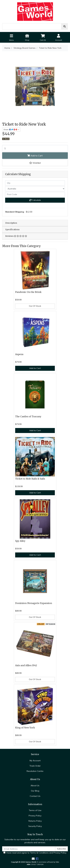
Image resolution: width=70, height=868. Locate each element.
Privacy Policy (35, 816)
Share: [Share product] (11, 130)
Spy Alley (20, 541)
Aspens (19, 354)
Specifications (12, 229)
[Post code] (35, 194)
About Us (35, 786)
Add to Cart (35, 156)
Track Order (35, 766)
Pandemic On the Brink (28, 292)
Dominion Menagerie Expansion (34, 603)
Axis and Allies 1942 (26, 665)
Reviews (16, 236)
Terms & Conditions (39, 853)
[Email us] (33, 859)
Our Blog (35, 791)
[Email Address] (29, 849)
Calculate (35, 200)
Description (11, 223)
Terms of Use (35, 810)
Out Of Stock (35, 306)
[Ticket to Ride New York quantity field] (35, 148)
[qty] (35, 183)
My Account (35, 761)
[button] (35, 163)
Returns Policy (35, 821)
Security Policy (35, 826)
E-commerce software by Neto (48, 862)
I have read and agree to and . (35, 853)
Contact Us (35, 796)
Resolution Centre (35, 771)
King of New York (25, 728)
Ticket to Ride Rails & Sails (30, 479)
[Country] (35, 189)
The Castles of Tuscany (28, 417)
